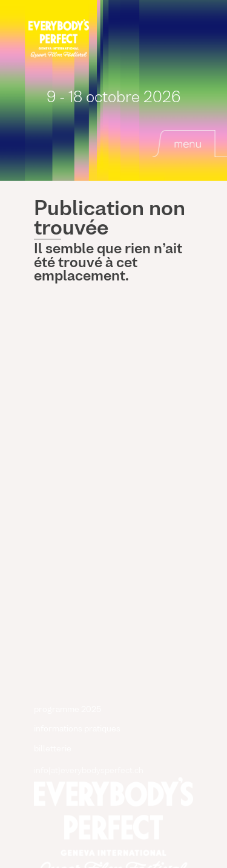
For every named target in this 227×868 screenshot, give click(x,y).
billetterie (53, 749)
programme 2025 (67, 710)
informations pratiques (77, 729)
